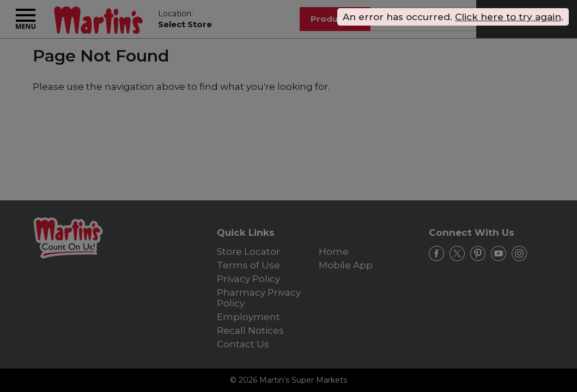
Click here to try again (508, 17)
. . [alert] (453, 17)
